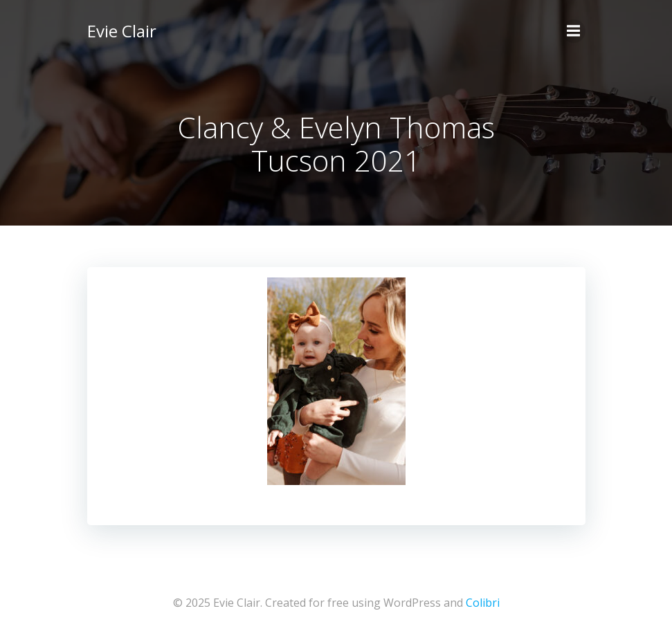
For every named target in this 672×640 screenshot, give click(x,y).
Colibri (483, 603)
